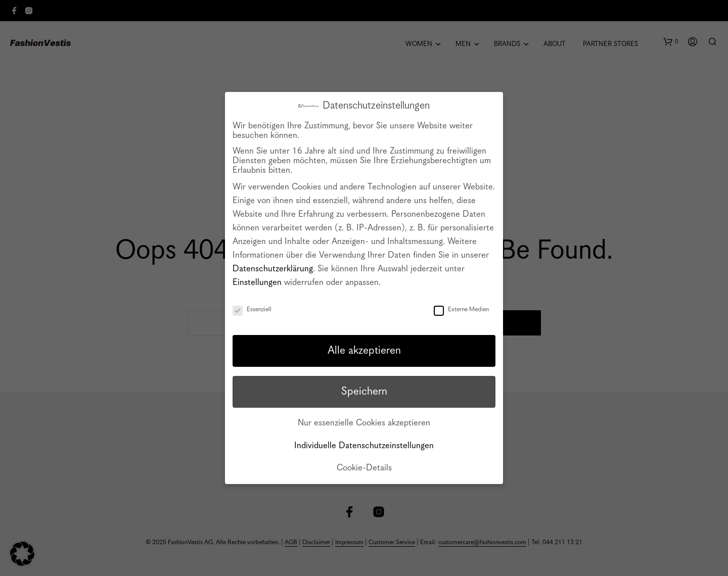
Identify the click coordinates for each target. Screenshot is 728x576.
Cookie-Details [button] (364, 468)
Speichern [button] (364, 392)
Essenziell (252, 309)
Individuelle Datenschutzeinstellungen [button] (364, 446)
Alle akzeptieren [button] (364, 351)
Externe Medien (461, 309)
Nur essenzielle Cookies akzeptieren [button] (364, 423)
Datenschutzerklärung (273, 269)
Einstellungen (257, 283)
